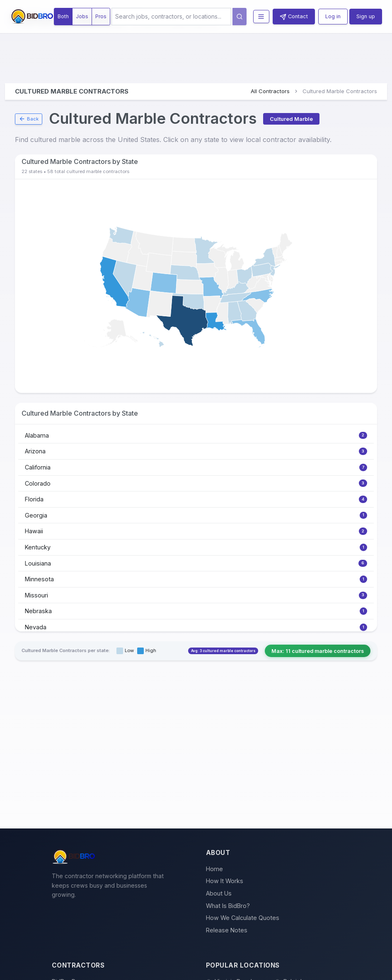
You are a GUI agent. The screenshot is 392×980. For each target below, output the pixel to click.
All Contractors (270, 91)
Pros (101, 16)
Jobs (82, 16)
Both (63, 16)
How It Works (225, 881)
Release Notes (227, 930)
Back (29, 119)
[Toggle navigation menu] (261, 17)
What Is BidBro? (228, 906)
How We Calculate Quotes (243, 918)
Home (214, 869)
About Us (219, 893)
